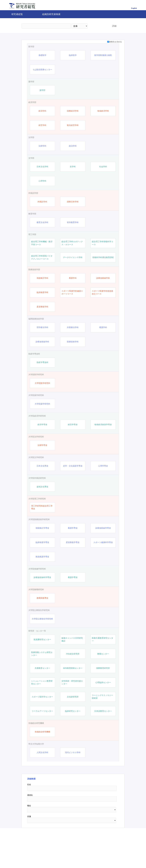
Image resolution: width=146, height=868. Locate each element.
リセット (111, 839)
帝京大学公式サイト (52, 858)
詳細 (114, 26)
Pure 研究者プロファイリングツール (89, 858)
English (134, 8)
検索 (98, 26)
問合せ (68, 858)
